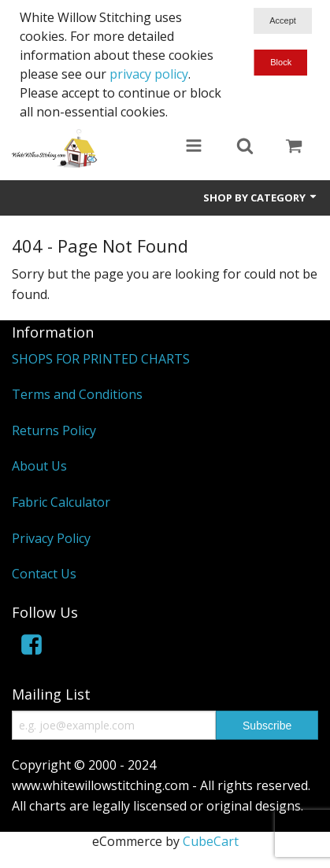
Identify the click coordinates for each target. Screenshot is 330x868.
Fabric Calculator (61, 502)
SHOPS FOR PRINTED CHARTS (101, 359)
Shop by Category (261, 198)
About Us (39, 466)
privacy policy (149, 74)
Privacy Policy (51, 538)
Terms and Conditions (77, 394)
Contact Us (44, 574)
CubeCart (211, 841)
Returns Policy (54, 430)
